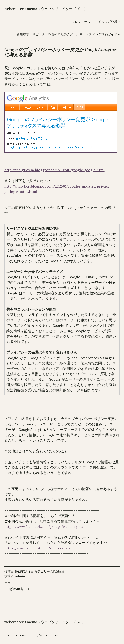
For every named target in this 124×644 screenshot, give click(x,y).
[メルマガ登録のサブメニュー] (119, 22)
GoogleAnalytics (17, 589)
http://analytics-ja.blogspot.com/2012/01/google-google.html (54, 170)
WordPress (48, 635)
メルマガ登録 (108, 22)
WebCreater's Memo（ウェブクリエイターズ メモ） (46, 9)
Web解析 (58, 571)
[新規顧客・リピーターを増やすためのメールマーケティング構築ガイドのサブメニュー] (119, 34)
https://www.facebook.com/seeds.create (38, 548)
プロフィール (81, 22)
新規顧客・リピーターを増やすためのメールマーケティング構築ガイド (67, 34)
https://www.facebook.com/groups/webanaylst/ (44, 526)
